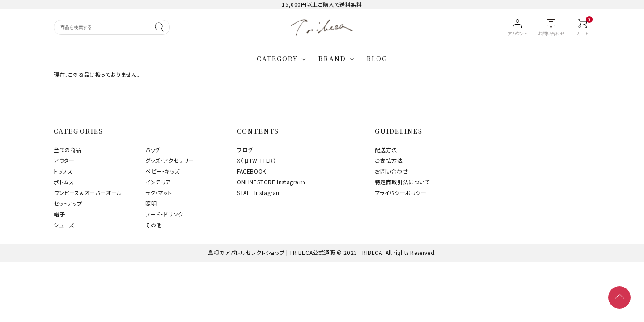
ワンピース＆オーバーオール (88, 193)
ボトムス (64, 182)
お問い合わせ (392, 171)
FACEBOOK (252, 171)
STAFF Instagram (259, 193)
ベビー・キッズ (162, 171)
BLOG (377, 59)
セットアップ (68, 203)
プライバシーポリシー (401, 193)
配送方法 (386, 150)
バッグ (153, 150)
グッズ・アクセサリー (170, 160)
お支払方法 (389, 160)
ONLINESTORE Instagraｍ (271, 182)
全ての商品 (68, 150)
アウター (64, 160)
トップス (63, 171)
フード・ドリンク (164, 214)
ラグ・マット (159, 193)
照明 (151, 203)
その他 (154, 225)
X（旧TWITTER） (257, 160)
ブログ (245, 150)
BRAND (332, 59)
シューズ (64, 225)
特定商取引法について (402, 182)
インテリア (158, 182)
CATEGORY (278, 59)
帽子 (59, 214)
